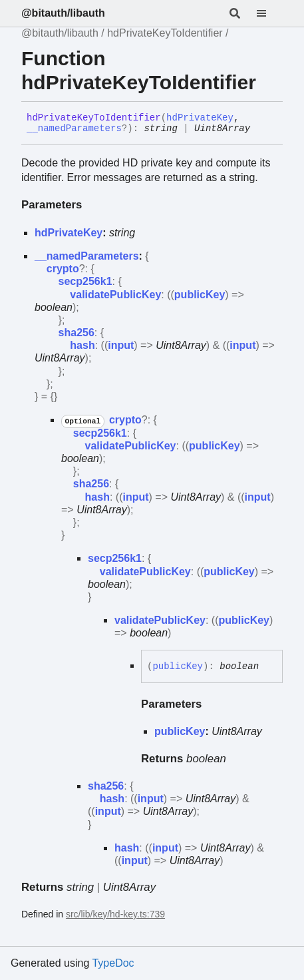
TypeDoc (113, 963)
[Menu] (269, 13)
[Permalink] (260, 129)
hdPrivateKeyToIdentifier (165, 33)
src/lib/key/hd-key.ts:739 (115, 914)
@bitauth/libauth (63, 13)
